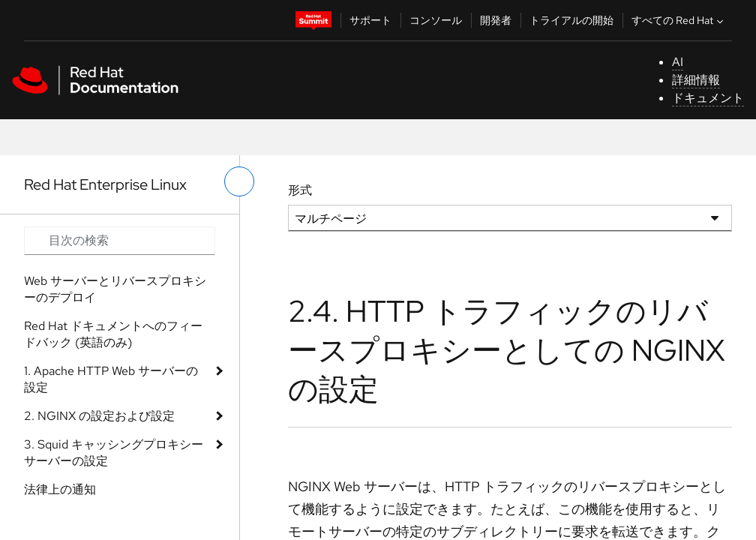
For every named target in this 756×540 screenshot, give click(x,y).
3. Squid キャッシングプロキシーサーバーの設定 (114, 453)
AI (678, 62)
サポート (370, 20)
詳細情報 (696, 80)
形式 (300, 190)
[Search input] (120, 241)
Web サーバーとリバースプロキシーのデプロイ (115, 289)
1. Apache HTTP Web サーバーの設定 (111, 379)
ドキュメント (708, 98)
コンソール (436, 20)
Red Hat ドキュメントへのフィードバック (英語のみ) (113, 334)
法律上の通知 (60, 489)
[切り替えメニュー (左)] (239, 181)
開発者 (496, 20)
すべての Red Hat (679, 20)
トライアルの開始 (571, 20)
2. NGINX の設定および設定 (99, 416)
